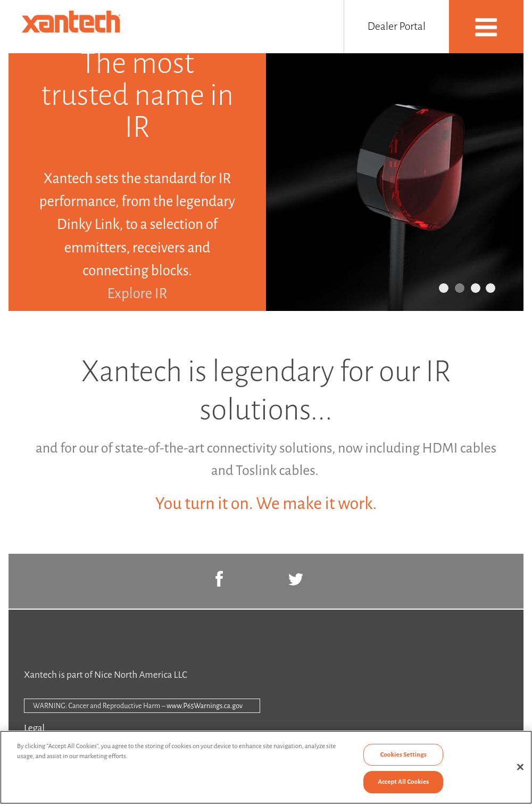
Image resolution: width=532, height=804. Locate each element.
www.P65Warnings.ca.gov (205, 706)
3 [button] (476, 288)
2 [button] (460, 288)
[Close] (520, 767)
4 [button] (491, 288)
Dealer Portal (397, 26)
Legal (34, 728)
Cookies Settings (404, 755)
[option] (266, 182)
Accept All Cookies (403, 782)
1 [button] (444, 288)
